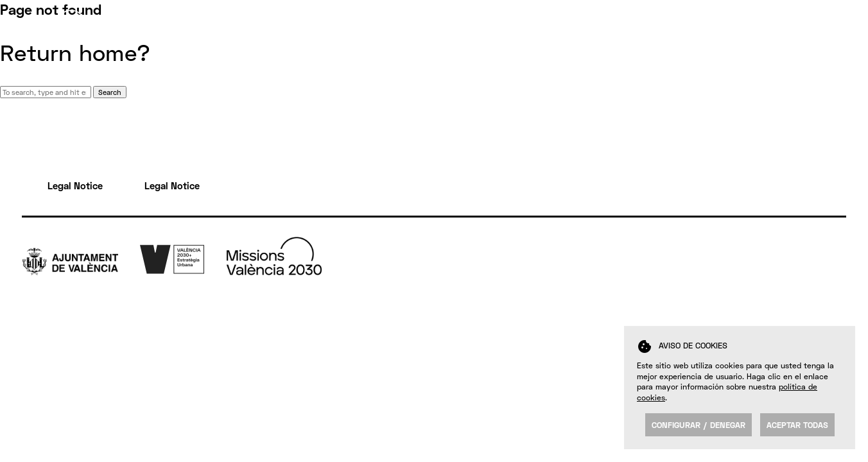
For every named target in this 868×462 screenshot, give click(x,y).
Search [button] (110, 92)
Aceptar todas (797, 425)
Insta (835, 301)
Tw (830, 261)
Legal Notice (75, 185)
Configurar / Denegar (699, 425)
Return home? (75, 53)
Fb (829, 274)
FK (829, 314)
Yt (829, 287)
